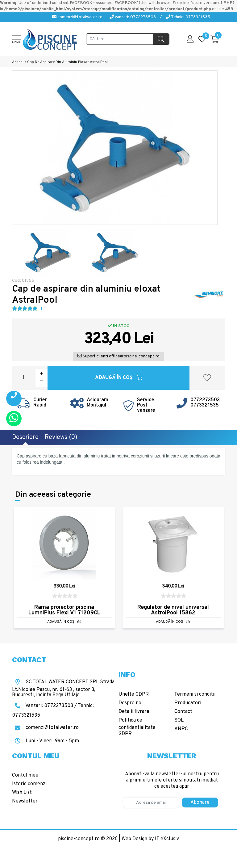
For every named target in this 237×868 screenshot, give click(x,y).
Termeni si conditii (195, 694)
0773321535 (205, 405)
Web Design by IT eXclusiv (150, 839)
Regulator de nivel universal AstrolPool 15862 (173, 610)
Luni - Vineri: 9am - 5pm (46, 741)
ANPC (181, 729)
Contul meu (25, 775)
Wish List (22, 793)
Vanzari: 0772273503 (133, 17)
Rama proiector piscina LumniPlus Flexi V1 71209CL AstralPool (64, 613)
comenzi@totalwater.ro (77, 17)
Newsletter (25, 801)
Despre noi (131, 703)
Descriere (25, 437)
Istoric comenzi (29, 784)
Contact (183, 712)
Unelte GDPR (134, 694)
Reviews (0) (61, 437)
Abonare (200, 803)
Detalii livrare (134, 712)
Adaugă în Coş (119, 378)
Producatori (188, 703)
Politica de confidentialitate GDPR (137, 727)
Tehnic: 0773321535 (188, 17)
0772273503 (205, 400)
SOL (179, 720)
